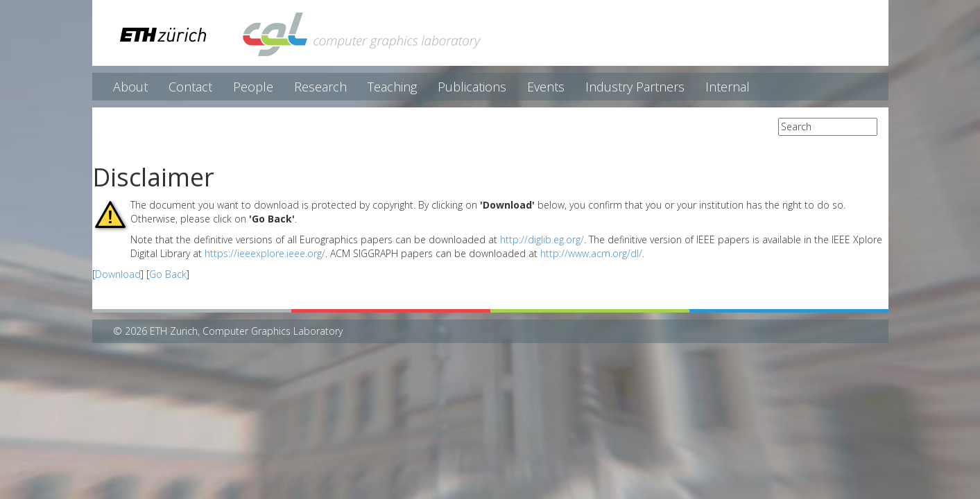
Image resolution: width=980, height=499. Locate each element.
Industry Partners (635, 87)
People (253, 87)
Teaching (392, 87)
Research (320, 87)
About (130, 87)
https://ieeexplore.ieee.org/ (265, 253)
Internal (728, 87)
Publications (472, 87)
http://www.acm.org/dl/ (591, 253)
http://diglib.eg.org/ (542, 239)
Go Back (168, 274)
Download (118, 274)
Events (546, 87)
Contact (190, 87)
